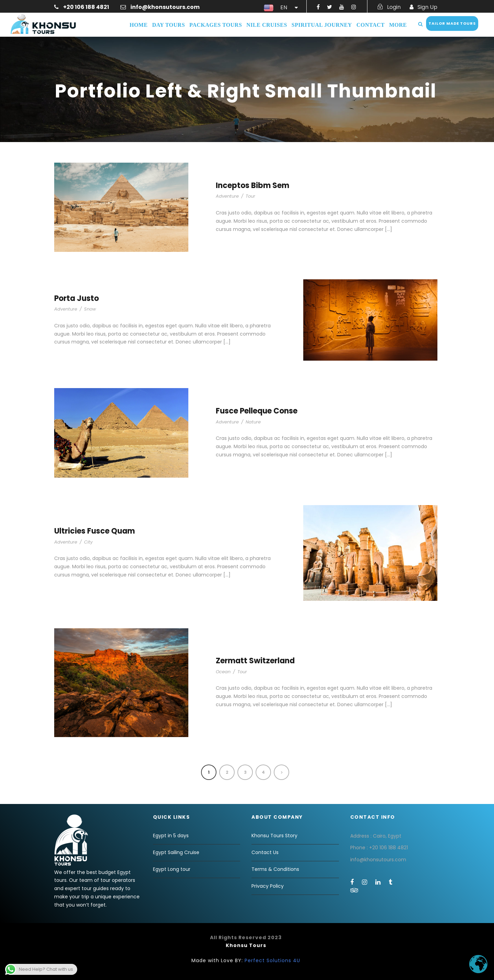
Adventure (227, 196)
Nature (253, 422)
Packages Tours (216, 25)
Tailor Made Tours (452, 23)
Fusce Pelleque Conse (257, 411)
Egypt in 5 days (171, 836)
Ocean (223, 672)
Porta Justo (77, 298)
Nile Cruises (267, 25)
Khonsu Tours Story (274, 836)
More (398, 25)
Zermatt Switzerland (255, 661)
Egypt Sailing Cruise (176, 852)
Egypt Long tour (172, 869)
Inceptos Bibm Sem (252, 185)
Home (139, 25)
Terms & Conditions (275, 869)
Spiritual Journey (322, 25)
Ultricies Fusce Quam (95, 531)
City (88, 542)
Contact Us (265, 852)
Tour (250, 196)
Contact (370, 25)
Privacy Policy (268, 886)
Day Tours (168, 25)
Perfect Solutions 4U (272, 960)
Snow (90, 309)
